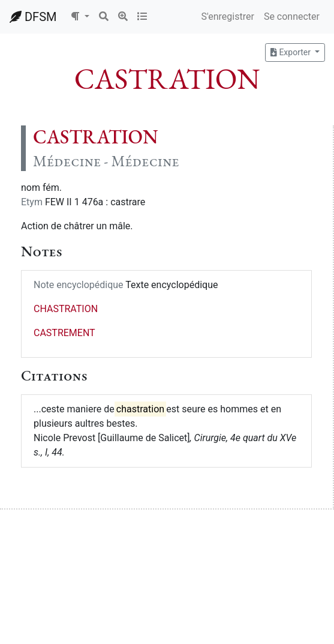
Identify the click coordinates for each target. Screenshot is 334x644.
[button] (80, 17)
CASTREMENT (64, 333)
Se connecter (292, 17)
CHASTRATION (66, 309)
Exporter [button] (291, 52)
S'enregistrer (227, 17)
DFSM (33, 17)
